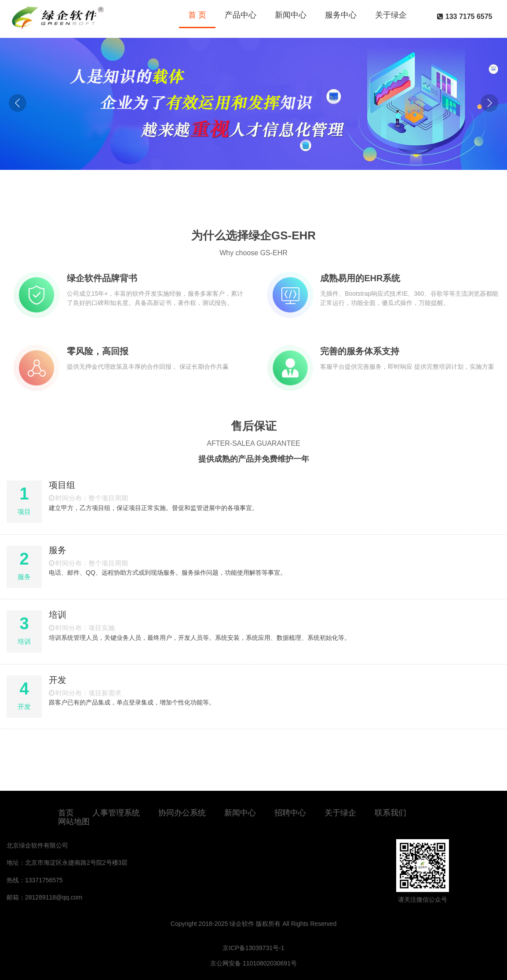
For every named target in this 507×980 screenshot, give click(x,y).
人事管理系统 (116, 813)
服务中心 (341, 15)
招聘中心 (290, 813)
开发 (58, 680)
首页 (66, 813)
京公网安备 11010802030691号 (253, 963)
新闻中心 (291, 15)
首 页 (197, 15)
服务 (58, 550)
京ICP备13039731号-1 (253, 948)
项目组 (62, 485)
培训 (58, 615)
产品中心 (241, 15)
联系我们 (390, 813)
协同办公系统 (182, 813)
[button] (489, 103)
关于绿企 (391, 15)
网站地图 (74, 822)
